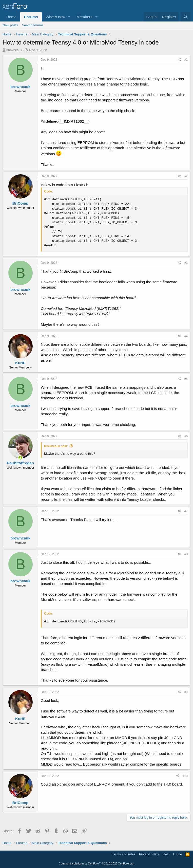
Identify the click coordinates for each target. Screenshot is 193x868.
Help (166, 854)
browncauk (14, 50)
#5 (186, 379)
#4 (186, 336)
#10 (185, 776)
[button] (69, 17)
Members (84, 17)
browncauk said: (56, 446)
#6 (186, 436)
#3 (186, 263)
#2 (186, 176)
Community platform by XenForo (96, 863)
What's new (55, 17)
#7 (186, 511)
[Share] (179, 60)
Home (11, 17)
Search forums (33, 25)
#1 (186, 60)
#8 (186, 554)
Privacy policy (149, 854)
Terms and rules (124, 854)
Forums (31, 17)
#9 (186, 692)
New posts (10, 25)
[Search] (186, 17)
